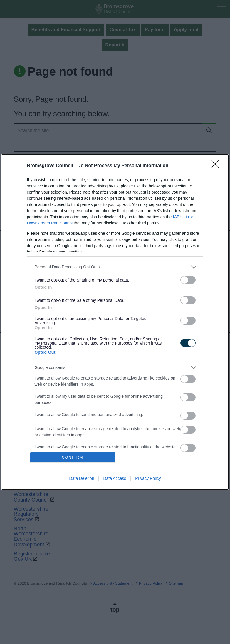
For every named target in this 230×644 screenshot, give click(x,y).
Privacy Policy (148, 478)
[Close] (217, 166)
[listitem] (115, 267)
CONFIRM (73, 458)
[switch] (188, 280)
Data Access (115, 478)
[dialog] (115, 322)
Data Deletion (82, 478)
